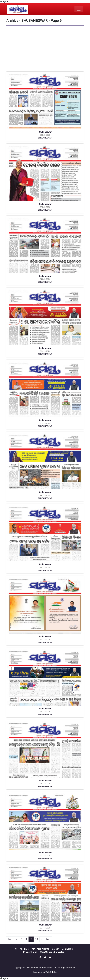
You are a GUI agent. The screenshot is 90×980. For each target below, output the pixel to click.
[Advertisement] (45, 49)
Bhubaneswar (45, 204)
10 (37, 939)
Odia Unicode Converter (52, 952)
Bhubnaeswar (45, 132)
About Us (24, 949)
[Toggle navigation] (79, 9)
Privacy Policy (30, 952)
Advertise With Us (40, 949)
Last (48, 939)
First (10, 939)
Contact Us (67, 949)
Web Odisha (51, 972)
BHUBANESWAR (45, 138)
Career (55, 949)
